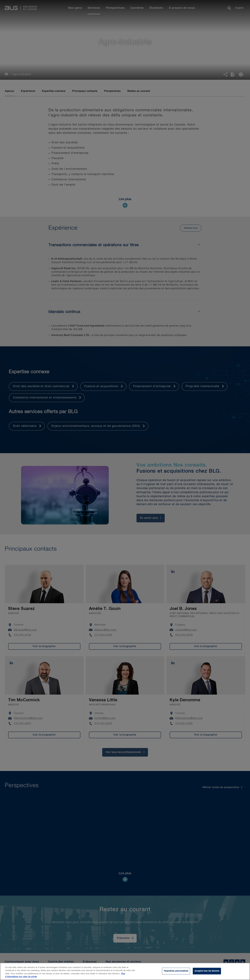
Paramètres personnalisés (176, 972)
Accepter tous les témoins (207, 972)
